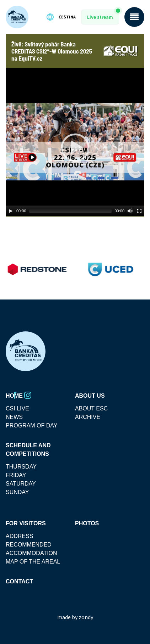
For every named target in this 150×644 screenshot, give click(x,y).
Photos (87, 523)
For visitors (26, 523)
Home (14, 396)
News (14, 417)
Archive (88, 417)
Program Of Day (32, 425)
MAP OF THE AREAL (33, 562)
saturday (21, 484)
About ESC (91, 408)
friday (16, 475)
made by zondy (75, 617)
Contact (19, 581)
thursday (21, 467)
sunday (17, 492)
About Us (90, 396)
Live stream (100, 17)
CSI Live (17, 408)
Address (19, 536)
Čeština (61, 17)
